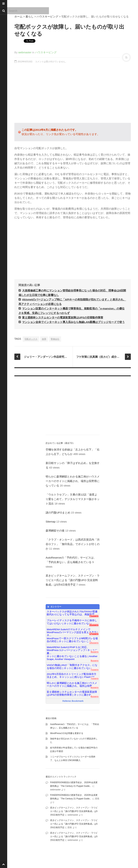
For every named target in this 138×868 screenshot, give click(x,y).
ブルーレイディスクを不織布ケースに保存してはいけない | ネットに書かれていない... (72, 622)
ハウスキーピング (47, 16)
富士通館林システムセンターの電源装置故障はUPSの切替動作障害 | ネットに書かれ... (72, 693)
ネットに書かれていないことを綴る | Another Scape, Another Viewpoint (72, 658)
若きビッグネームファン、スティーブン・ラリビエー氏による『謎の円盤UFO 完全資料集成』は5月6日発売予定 (73, 580)
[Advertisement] (73, 95)
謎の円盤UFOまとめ (58, 513)
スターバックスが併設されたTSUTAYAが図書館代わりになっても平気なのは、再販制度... (72, 613)
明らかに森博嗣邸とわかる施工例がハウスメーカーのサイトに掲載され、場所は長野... (72, 685)
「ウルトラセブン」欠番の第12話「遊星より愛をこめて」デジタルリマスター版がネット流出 (73, 499)
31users (94, 625)
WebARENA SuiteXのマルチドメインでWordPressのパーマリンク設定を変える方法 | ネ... (72, 631)
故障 (44, 339)
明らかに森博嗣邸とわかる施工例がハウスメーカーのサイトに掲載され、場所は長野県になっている (73, 481)
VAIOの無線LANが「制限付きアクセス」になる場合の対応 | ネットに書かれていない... (72, 667)
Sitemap (51, 522)
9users (95, 652)
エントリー (54, 607)
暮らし (30, 16)
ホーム (18, 16)
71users (94, 616)
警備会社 (55, 339)
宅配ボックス (31, 339)
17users (94, 634)
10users (94, 643)
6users (95, 687)
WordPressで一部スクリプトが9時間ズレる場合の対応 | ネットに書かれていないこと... (72, 640)
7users (95, 670)
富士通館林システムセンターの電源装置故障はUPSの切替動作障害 (63, 317)
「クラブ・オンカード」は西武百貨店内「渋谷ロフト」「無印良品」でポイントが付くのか (73, 544)
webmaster (25, 52)
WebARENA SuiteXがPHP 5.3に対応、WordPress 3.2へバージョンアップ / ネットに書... (72, 649)
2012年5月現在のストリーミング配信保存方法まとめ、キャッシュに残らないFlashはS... (72, 676)
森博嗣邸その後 (55, 531)
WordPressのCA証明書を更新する (67, 733)
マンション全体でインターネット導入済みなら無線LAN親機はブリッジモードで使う (73, 322)
